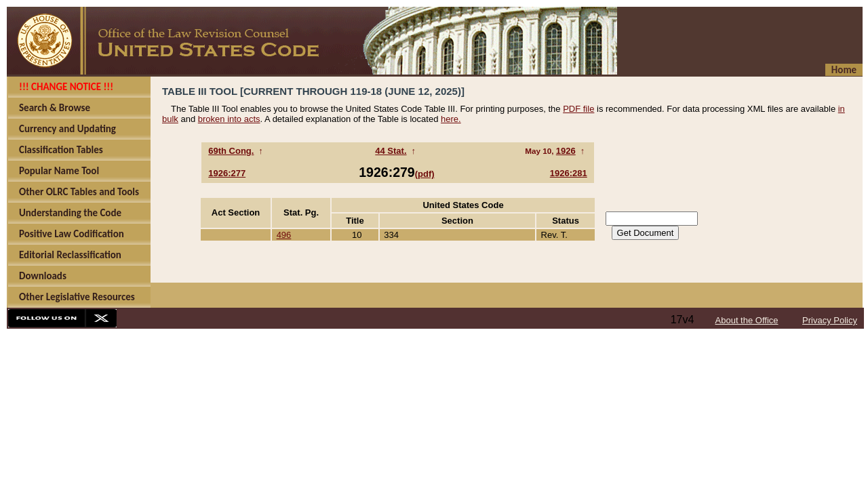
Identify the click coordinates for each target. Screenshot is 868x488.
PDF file (578, 109)
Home (844, 70)
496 (284, 235)
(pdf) (425, 174)
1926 (566, 151)
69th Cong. (231, 151)
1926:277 (227, 173)
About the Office (747, 320)
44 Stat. (391, 151)
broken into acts (229, 119)
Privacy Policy (830, 320)
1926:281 (569, 173)
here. (451, 119)
